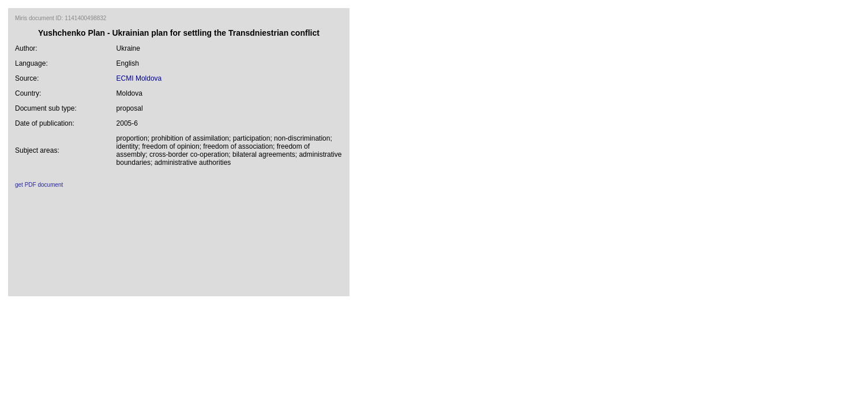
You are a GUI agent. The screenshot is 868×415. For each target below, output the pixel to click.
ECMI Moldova (139, 78)
